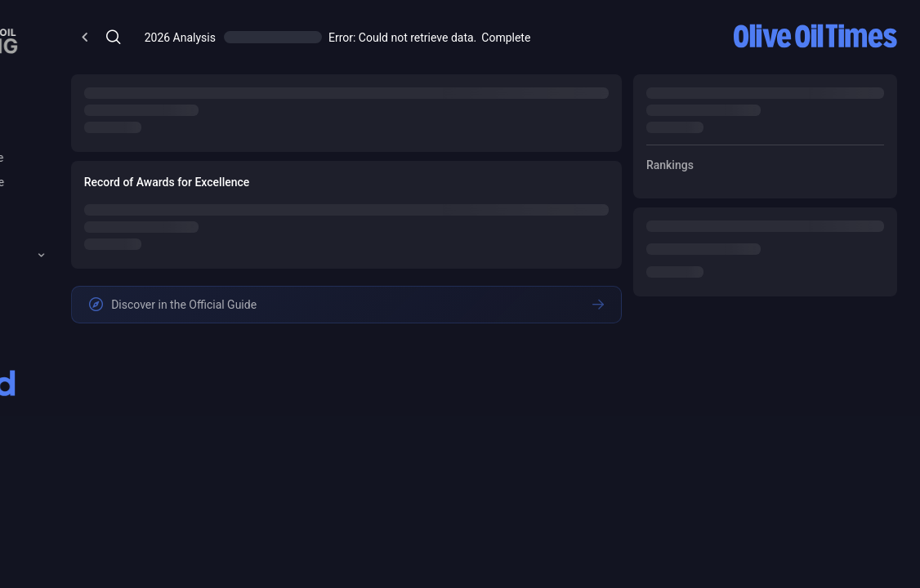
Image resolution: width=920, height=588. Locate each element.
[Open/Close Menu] (289, 37)
